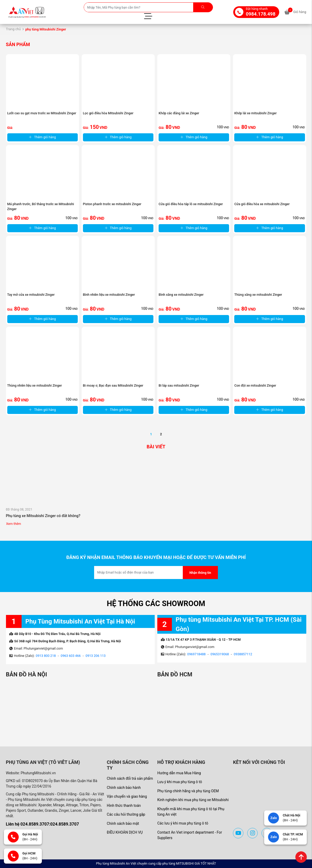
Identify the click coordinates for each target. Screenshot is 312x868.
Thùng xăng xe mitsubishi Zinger (258, 295)
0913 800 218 (46, 656)
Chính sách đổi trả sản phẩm (130, 778)
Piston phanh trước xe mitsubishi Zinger (112, 204)
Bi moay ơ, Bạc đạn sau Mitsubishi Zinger (113, 385)
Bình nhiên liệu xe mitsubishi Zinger (109, 295)
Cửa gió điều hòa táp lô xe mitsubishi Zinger (191, 204)
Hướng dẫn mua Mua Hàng (179, 773)
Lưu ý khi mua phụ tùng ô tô (180, 782)
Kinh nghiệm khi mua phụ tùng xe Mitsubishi (193, 800)
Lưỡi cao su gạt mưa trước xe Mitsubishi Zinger (42, 113)
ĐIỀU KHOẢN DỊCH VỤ (125, 832)
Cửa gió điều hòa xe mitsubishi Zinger (262, 204)
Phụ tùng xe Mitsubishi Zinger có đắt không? (43, 516)
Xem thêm (14, 524)
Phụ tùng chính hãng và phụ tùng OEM (188, 791)
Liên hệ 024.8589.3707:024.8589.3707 (43, 824)
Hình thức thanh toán (124, 806)
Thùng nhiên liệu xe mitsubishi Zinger (35, 385)
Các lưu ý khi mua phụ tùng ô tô (183, 823)
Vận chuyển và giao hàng (127, 796)
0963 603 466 (71, 656)
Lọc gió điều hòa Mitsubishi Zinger (108, 113)
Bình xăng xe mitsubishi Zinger (181, 295)
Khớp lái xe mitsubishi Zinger (255, 113)
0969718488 (196, 654)
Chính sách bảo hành (124, 788)
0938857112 (243, 654)
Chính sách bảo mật (123, 823)
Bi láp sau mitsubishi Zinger (179, 385)
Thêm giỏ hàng (42, 137)
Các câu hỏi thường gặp (126, 814)
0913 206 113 (96, 656)
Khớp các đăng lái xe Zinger (179, 113)
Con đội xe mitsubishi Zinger (255, 385)
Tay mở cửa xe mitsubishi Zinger (31, 295)
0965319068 (220, 654)
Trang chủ (13, 29)
